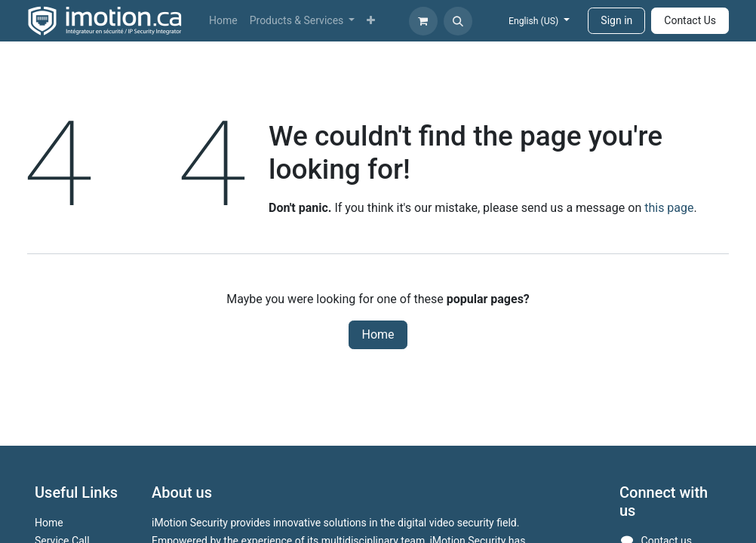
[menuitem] (223, 21)
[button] (458, 21)
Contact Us (690, 20)
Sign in (616, 20)
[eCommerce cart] (423, 21)
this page (669, 208)
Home (378, 334)
